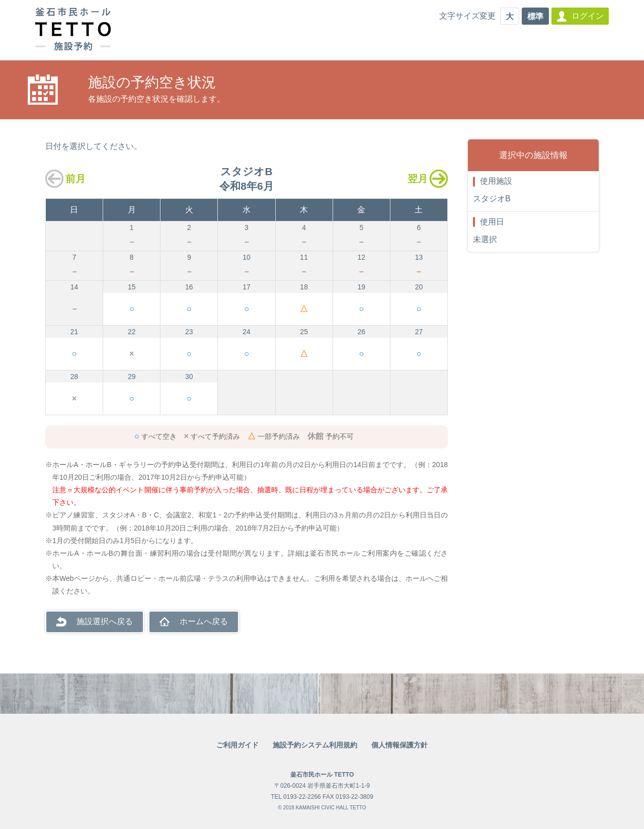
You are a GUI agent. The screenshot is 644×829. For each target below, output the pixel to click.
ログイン (588, 16)
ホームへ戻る (204, 621)
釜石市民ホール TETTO (322, 775)
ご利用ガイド (237, 745)
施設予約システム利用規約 (315, 745)
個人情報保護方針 (399, 745)
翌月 (418, 179)
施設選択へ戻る (105, 621)
